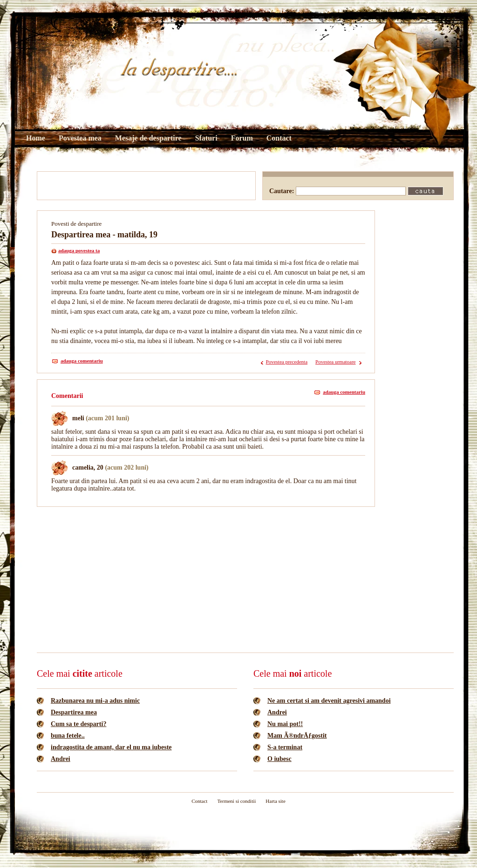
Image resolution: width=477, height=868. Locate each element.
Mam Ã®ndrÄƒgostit (297, 736)
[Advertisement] (146, 186)
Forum (242, 138)
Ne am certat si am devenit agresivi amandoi (329, 701)
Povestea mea (80, 138)
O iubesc (279, 759)
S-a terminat (285, 747)
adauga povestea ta (79, 250)
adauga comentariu (82, 361)
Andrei (61, 759)
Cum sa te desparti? (78, 724)
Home (36, 138)
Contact (279, 138)
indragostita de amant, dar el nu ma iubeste (111, 747)
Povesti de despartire (76, 224)
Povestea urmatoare (335, 362)
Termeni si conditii (236, 801)
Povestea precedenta (287, 362)
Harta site (275, 801)
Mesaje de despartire (148, 138)
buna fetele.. (68, 736)
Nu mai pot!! (285, 724)
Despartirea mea (74, 712)
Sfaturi (206, 138)
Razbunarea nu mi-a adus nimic (95, 701)
